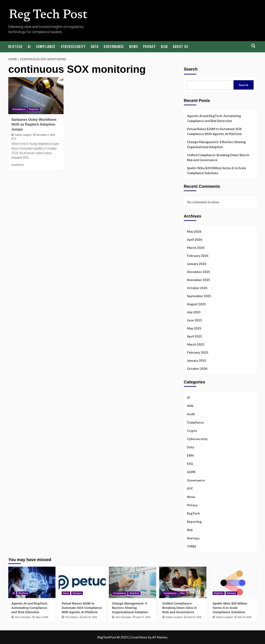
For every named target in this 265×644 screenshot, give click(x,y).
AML (190, 406)
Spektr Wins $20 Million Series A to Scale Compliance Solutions (217, 170)
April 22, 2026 (194, 617)
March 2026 (196, 248)
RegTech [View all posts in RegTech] (34, 109)
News (134, 47)
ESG (190, 464)
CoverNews (139, 637)
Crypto (192, 431)
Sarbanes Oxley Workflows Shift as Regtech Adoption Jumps (34, 125)
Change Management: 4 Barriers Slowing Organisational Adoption (216, 144)
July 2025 (194, 312)
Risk (164, 47)
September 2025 (199, 296)
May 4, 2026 (42, 617)
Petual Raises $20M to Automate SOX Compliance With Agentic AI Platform (214, 131)
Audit (191, 414)
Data (95, 47)
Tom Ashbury (72, 617)
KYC (190, 488)
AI (29, 47)
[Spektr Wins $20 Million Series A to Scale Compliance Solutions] (233, 582)
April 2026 (195, 239)
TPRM (191, 546)
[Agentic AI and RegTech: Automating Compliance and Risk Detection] (32, 582)
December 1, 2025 (46, 135)
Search (191, 69)
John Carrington (23, 617)
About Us (181, 47)
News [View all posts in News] (66, 593)
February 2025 (198, 352)
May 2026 (194, 231)
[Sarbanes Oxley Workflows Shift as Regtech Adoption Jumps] (36, 96)
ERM (190, 455)
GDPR (191, 472)
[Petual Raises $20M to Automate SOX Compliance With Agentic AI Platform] (82, 582)
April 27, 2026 (143, 617)
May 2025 (194, 328)
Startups (193, 538)
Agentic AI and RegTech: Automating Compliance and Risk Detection (214, 118)
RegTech (15, 47)
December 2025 (199, 272)
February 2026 (198, 256)
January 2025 (197, 360)
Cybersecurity (73, 47)
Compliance (46, 47)
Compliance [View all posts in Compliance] (19, 109)
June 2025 (194, 320)
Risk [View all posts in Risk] (182, 593)
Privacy (149, 47)
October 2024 (197, 369)
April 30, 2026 (90, 617)
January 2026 (197, 264)
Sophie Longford (23, 135)
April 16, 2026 (245, 617)
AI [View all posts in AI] (14, 593)
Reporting (194, 522)
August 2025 (196, 304)
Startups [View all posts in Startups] (77, 593)
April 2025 (195, 336)
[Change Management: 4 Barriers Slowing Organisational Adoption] (132, 582)
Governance (114, 47)
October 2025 (197, 288)
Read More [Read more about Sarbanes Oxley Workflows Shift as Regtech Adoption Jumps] (18, 165)
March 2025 (196, 344)
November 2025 (199, 280)
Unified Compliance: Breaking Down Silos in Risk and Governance (218, 157)
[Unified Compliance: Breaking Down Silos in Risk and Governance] (183, 582)
